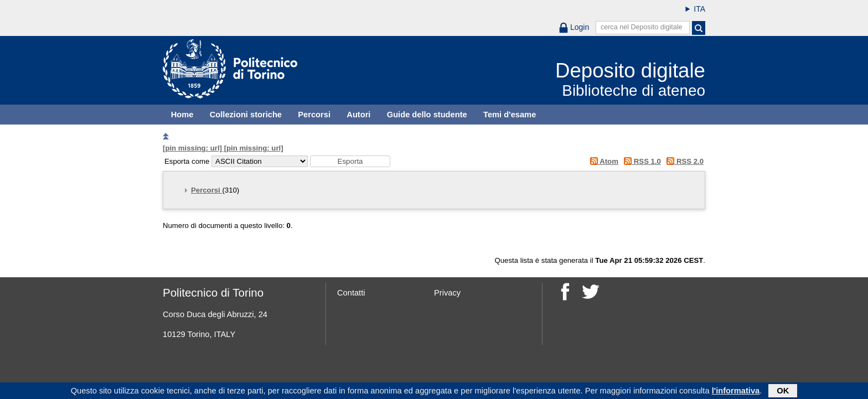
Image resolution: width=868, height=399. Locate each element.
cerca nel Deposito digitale (642, 27)
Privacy (447, 293)
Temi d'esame (510, 115)
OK (783, 391)
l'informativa (736, 391)
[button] (350, 161)
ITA (699, 9)
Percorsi (314, 115)
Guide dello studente (427, 115)
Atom (602, 161)
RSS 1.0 (641, 161)
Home (182, 115)
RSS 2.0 (683, 161)
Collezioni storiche (246, 115)
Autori (358, 115)
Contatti (351, 293)
